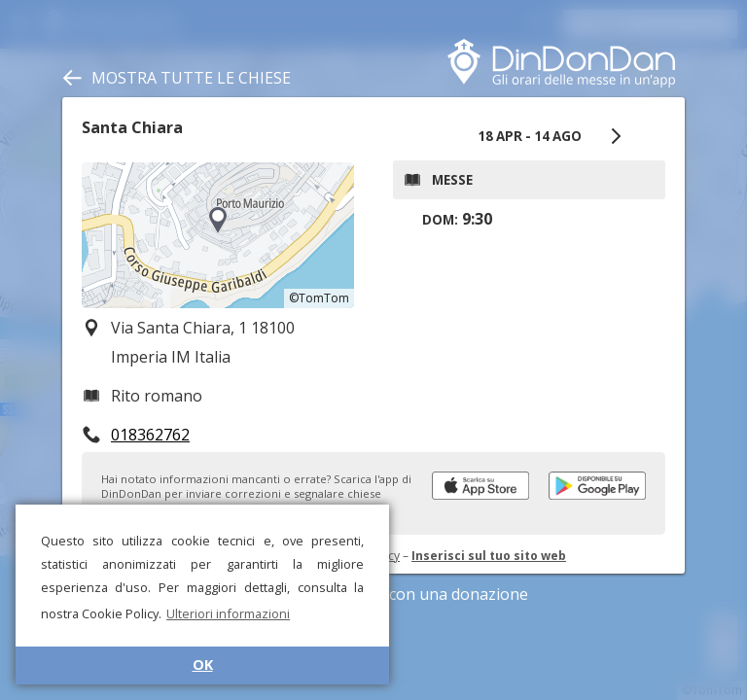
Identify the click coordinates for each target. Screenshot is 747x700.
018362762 (150, 435)
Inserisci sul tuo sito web (489, 556)
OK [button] (203, 665)
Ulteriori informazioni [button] (228, 613)
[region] (218, 235)
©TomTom (319, 298)
